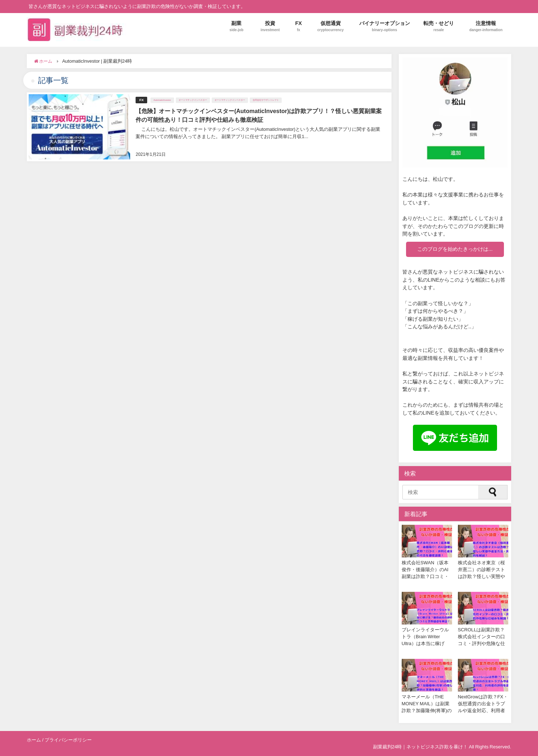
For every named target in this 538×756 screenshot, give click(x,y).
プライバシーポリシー (68, 740)
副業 (236, 26)
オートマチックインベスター (193, 100)
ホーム (34, 740)
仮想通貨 (330, 26)
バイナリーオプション (385, 26)
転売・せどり (439, 26)
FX (299, 26)
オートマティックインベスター (230, 100)
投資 (270, 26)
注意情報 (486, 26)
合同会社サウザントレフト (266, 100)
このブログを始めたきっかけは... (455, 249)
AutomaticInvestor (162, 100)
